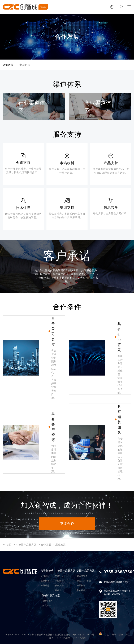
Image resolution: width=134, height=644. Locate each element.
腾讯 (114, 635)
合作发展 (46, 545)
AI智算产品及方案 (26, 545)
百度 (107, 635)
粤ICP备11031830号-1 (85, 635)
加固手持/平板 (84, 581)
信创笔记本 (47, 601)
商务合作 (59, 591)
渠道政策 (8, 65)
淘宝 (128, 635)
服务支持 (59, 586)
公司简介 (45, 576)
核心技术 (45, 581)
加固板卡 (81, 586)
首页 (9, 545)
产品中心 (59, 576)
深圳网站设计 (64, 638)
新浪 (121, 635)
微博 (51, 638)
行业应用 (59, 581)
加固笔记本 (82, 576)
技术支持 (46, 606)
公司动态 (45, 586)
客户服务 (81, 591)
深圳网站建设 (80, 638)
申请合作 (29, 65)
